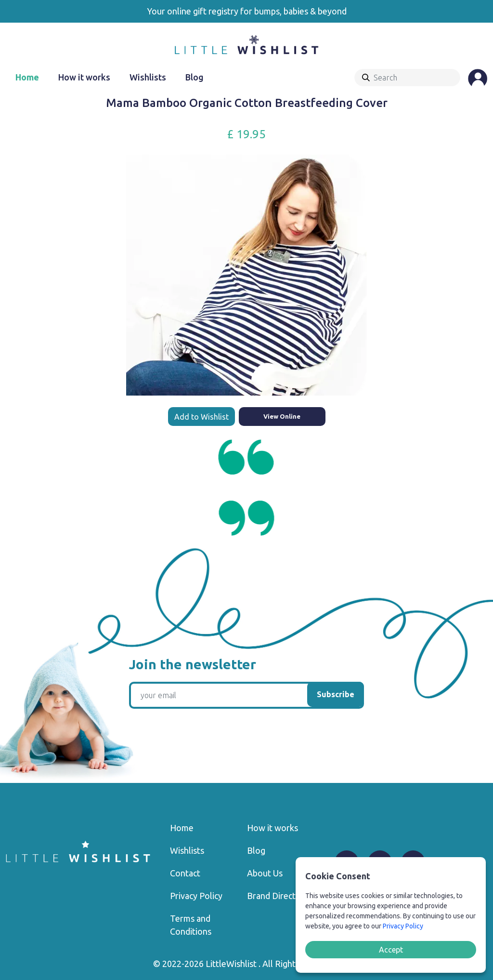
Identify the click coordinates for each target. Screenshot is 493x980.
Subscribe (336, 694)
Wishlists (148, 77)
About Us (265, 873)
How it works (84, 77)
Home (27, 77)
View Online (282, 416)
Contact (185, 873)
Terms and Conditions (191, 925)
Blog (195, 77)
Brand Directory (278, 896)
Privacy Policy (196, 896)
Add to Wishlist (201, 417)
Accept (391, 950)
